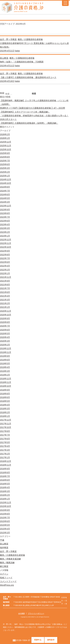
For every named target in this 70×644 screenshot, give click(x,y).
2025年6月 (5, 164)
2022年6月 (5, 262)
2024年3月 (5, 202)
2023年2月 (5, 232)
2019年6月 (5, 360)
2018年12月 (6, 379)
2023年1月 (5, 236)
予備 (2, 540)
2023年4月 (5, 224)
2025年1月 (5, 176)
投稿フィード (6, 578)
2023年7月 (5, 217)
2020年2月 (5, 345)
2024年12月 (6, 179)
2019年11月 (6, 352)
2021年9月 (5, 281)
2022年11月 (6, 243)
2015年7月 (5, 518)
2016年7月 (5, 476)
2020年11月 (6, 311)
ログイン (4, 574)
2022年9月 (5, 251)
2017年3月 (5, 450)
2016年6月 (5, 480)
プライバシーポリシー (36, 613)
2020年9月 (5, 318)
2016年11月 (6, 465)
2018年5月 (5, 401)
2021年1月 (5, 307)
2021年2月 (5, 303)
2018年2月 (5, 412)
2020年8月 (5, 322)
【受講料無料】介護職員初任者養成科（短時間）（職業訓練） (29, 123)
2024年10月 (6, 183)
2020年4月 (5, 337)
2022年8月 (5, 255)
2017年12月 (6, 420)
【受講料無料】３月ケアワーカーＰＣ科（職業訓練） (25, 112)
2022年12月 (6, 240)
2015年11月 (6, 502)
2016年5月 (5, 484)
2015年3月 (5, 533)
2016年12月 (6, 461)
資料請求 (51, 640)
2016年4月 (5, 487)
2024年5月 (5, 198)
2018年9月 (5, 390)
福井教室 (4, 548)
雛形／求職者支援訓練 (10, 559)
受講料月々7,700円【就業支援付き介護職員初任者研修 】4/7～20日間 (32, 108)
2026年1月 (5, 138)
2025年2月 (5, 172)
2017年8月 (5, 431)
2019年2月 (5, 375)
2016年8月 (5, 472)
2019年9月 (5, 356)
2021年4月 (5, 296)
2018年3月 (5, 409)
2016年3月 (5, 491)
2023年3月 (5, 228)
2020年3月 (5, 341)
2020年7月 (5, 326)
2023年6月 (5, 221)
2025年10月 (6, 149)
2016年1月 (5, 499)
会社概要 (22, 613)
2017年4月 (5, 446)
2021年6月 (5, 292)
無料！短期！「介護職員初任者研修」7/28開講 (22, 62)
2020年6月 (5, 330)
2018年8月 (5, 394)
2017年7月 (5, 435)
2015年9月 (5, 510)
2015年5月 (5, 525)
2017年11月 (6, 424)
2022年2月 (5, 270)
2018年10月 (6, 386)
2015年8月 (5, 514)
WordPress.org (7, 585)
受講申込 (38, 640)
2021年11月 (6, 277)
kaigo (17, 51)
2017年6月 (5, 439)
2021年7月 (5, 288)
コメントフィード (8, 581)
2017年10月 (6, 427)
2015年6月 (5, 521)
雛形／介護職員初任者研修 (30, 39)
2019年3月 (5, 371)
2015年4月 (5, 529)
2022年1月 (5, 273)
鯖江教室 (4, 566)
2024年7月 (5, 191)
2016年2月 (5, 495)
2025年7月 (5, 161)
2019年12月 (6, 348)
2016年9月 (5, 469)
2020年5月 (5, 333)
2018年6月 (5, 397)
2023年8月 (5, 213)
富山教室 (4, 58)
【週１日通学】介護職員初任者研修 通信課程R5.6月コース (28, 77)
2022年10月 (6, 247)
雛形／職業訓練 (7, 563)
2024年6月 (5, 194)
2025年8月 (5, 157)
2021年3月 (5, 300)
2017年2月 (5, 454)
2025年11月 (6, 146)
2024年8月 (5, 187)
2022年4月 (5, 266)
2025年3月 (5, 168)
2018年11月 (6, 382)
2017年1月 (5, 457)
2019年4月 (5, 367)
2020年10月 (6, 315)
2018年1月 (5, 416)
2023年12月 (6, 206)
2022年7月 (5, 258)
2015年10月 (6, 506)
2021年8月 (5, 285)
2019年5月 (5, 363)
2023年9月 (5, 210)
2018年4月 (5, 405)
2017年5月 (5, 442)
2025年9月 (5, 153)
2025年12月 (6, 142)
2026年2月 (5, 134)
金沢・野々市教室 (8, 39)
